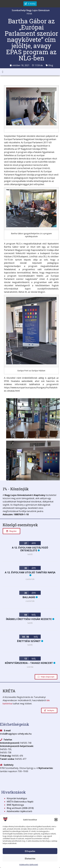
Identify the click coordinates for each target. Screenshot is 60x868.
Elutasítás (30, 858)
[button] (56, 820)
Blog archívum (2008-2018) (20, 808)
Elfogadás (30, 851)
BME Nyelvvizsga (15, 805)
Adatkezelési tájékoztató (29, 865)
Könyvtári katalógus (17, 798)
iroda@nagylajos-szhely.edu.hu (16, 734)
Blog (51, 65)
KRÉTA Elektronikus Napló (20, 802)
